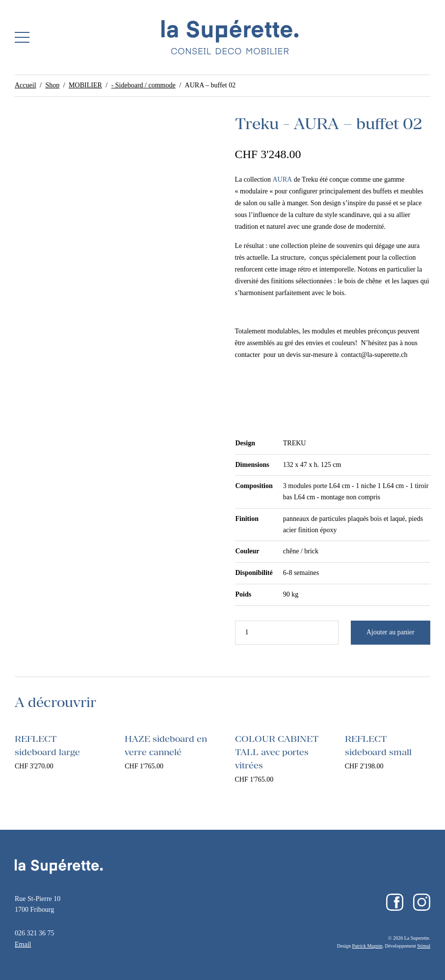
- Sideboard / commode (144, 85)
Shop (52, 85)
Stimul (424, 946)
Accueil (26, 85)
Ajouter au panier (391, 632)
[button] (22, 37)
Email (23, 944)
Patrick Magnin (367, 946)
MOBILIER (85, 85)
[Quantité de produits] (287, 633)
